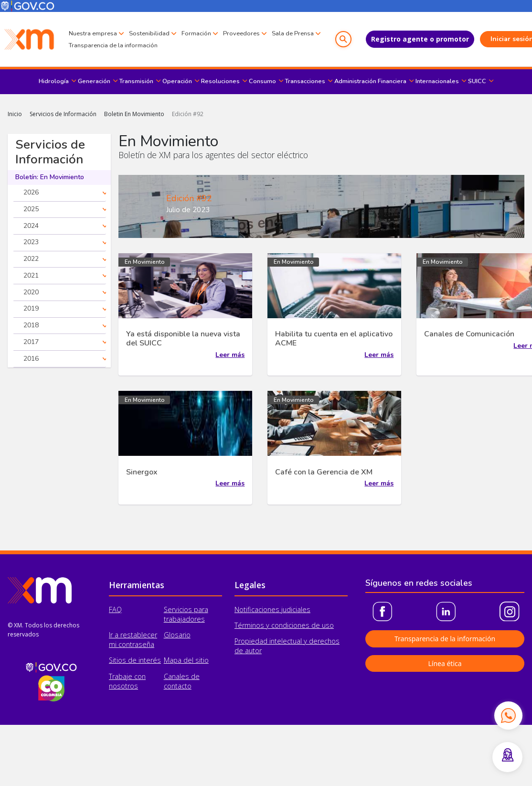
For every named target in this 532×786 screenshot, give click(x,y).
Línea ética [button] (445, 663)
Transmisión (136, 81)
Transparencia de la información (167, 45)
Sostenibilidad (149, 33)
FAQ (115, 609)
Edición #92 (188, 114)
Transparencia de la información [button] (445, 639)
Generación (94, 81)
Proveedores (241, 33)
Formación (196, 33)
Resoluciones (220, 81)
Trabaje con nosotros (127, 681)
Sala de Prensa (90, 46)
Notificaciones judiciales (272, 609)
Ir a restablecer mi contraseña (133, 640)
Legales (250, 585)
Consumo (262, 81)
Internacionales (437, 81)
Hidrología (54, 81)
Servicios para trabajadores (186, 614)
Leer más (230, 355)
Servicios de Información (63, 114)
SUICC (477, 81)
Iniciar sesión (492, 39)
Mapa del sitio (186, 660)
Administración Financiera (370, 81)
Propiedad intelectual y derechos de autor (287, 646)
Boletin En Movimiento (134, 114)
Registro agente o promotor (399, 39)
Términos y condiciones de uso (284, 625)
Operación (177, 81)
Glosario (177, 635)
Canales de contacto (182, 681)
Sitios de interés (135, 660)
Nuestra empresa (93, 33)
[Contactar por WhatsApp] (508, 715)
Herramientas (137, 585)
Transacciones (305, 81)
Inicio (15, 114)
